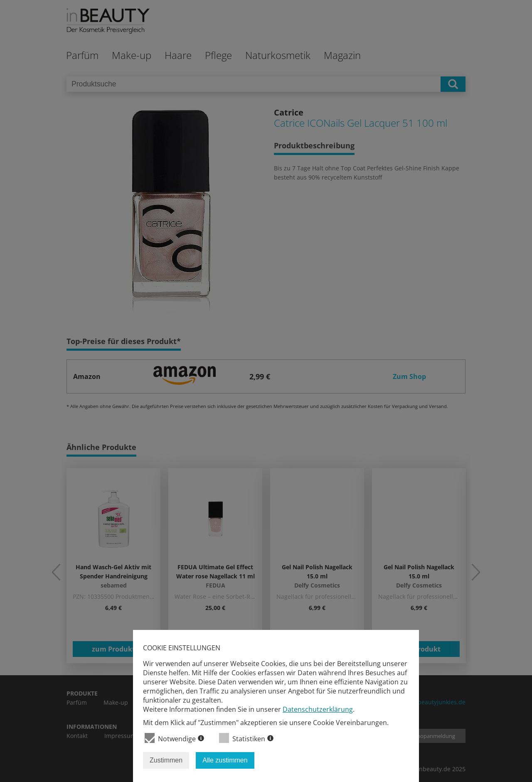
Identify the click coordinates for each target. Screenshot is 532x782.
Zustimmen (166, 760)
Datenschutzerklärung (318, 709)
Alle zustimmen (225, 760)
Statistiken (246, 738)
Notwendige (174, 738)
